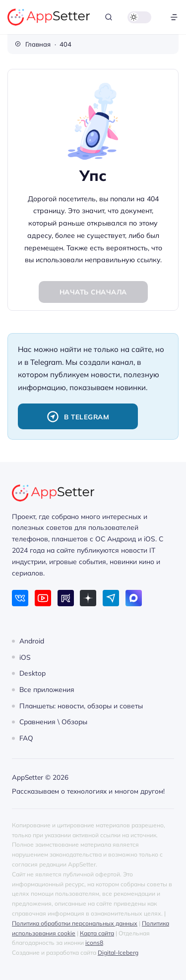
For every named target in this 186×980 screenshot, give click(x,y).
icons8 (94, 943)
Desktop (32, 673)
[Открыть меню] (174, 17)
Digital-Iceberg (118, 952)
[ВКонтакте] (20, 598)
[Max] (134, 598)
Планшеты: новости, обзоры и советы (81, 706)
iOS (25, 657)
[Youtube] (43, 598)
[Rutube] (66, 598)
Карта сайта (97, 933)
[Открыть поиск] (109, 17)
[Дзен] (88, 598)
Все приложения (47, 689)
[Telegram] (111, 598)
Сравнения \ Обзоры (53, 721)
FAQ (26, 738)
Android (32, 641)
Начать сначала (93, 292)
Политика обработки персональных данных (75, 923)
